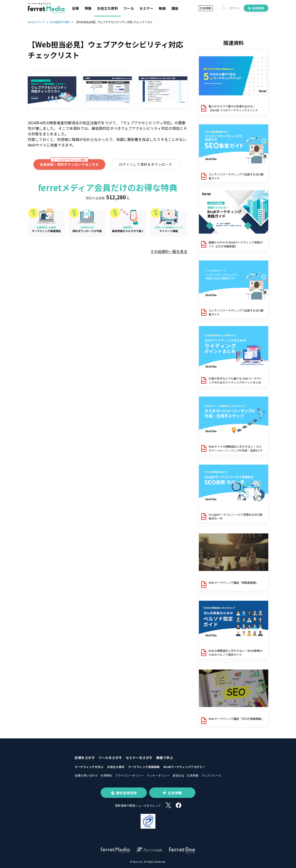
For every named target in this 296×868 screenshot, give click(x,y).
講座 (175, 8)
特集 (88, 8)
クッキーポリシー (158, 775)
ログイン (235, 8)
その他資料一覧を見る (169, 251)
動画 (162, 8)
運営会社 (178, 775)
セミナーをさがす (139, 758)
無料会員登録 (124, 793)
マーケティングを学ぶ (89, 767)
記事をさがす (85, 758)
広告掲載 (206, 8)
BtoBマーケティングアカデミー (184, 767)
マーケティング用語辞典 (144, 767)
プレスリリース (211, 775)
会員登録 (256, 8)
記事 (76, 8)
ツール (129, 8)
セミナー (146, 8)
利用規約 (106, 775)
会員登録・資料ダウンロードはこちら (69, 163)
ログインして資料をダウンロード (146, 164)
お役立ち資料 (108, 8)
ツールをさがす (110, 758)
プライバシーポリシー (129, 775)
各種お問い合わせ (86, 775)
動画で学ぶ (165, 758)
